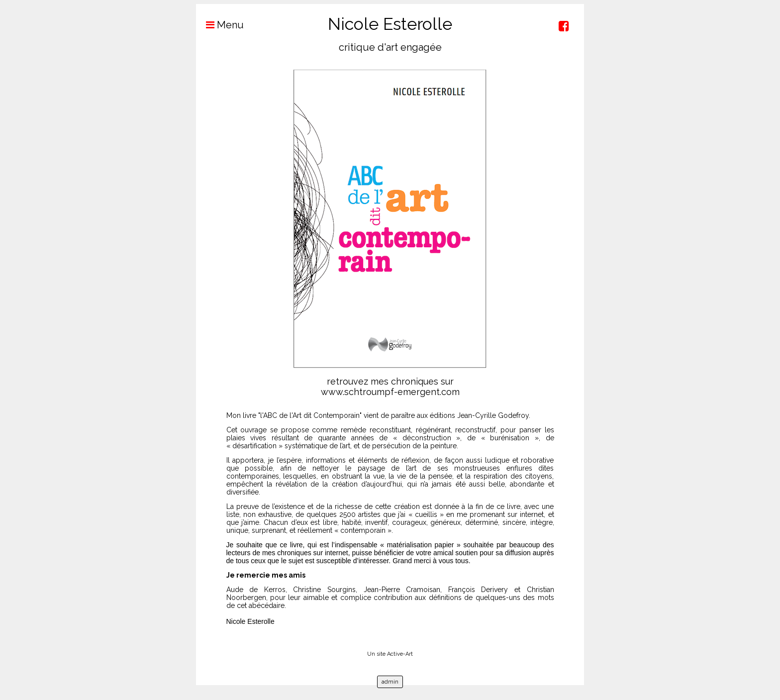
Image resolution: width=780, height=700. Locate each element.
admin (390, 682)
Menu (220, 25)
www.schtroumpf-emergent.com (390, 392)
